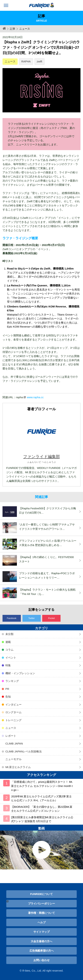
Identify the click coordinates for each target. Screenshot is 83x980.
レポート (11, 736)
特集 (8, 665)
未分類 (9, 634)
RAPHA (26, 61)
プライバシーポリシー (41, 904)
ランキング (12, 681)
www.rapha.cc (35, 397)
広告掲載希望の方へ (42, 951)
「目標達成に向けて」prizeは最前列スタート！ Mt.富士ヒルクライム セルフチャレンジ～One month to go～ (42, 786)
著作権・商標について (41, 913)
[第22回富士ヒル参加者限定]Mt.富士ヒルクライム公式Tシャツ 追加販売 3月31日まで (42, 819)
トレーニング (13, 720)
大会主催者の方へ (41, 941)
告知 (8, 697)
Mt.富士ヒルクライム (18, 767)
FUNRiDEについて (42, 894)
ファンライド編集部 (41, 457)
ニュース (10, 61)
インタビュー (13, 704)
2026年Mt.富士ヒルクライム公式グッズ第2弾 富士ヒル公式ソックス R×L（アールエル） (41, 798)
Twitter (32, 618)
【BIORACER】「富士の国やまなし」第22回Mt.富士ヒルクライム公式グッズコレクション (42, 809)
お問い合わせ (41, 960)
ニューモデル (13, 759)
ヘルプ (42, 922)
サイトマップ (41, 932)
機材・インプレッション (20, 673)
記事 (13, 29)
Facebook (12, 618)
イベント (11, 658)
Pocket (51, 618)
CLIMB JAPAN (14, 743)
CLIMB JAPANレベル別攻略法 (24, 751)
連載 (8, 642)
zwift (40, 61)
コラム (9, 650)
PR (7, 689)
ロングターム (13, 712)
